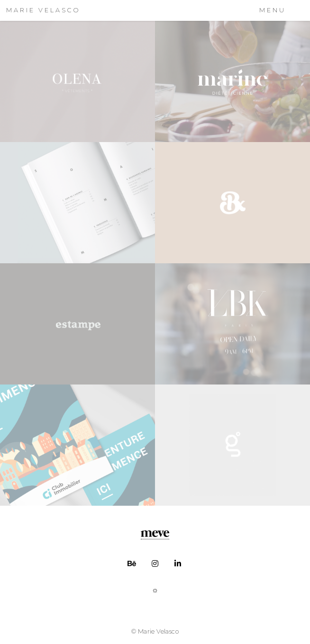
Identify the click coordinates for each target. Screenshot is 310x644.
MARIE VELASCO (43, 10)
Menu (273, 10)
